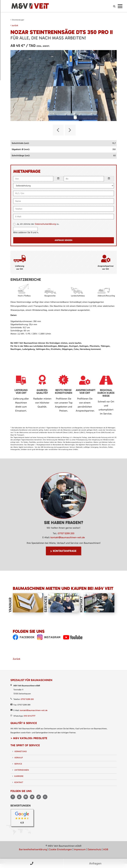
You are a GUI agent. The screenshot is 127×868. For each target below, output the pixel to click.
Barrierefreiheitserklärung (33, 849)
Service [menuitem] (18, 763)
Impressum (80, 849)
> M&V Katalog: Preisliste (29, 738)
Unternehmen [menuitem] (22, 769)
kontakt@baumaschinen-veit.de (68, 537)
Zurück (16, 658)
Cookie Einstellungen (60, 849)
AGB (106, 849)
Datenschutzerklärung (45, 223)
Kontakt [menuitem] (19, 782)
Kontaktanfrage (65, 550)
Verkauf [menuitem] (19, 757)
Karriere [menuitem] (19, 776)
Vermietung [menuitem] (20, 751)
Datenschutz (94, 849)
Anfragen (95, 863)
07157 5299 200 (66, 533)
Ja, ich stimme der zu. (38, 223)
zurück (14, 25)
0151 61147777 (29, 715)
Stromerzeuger (18, 20)
